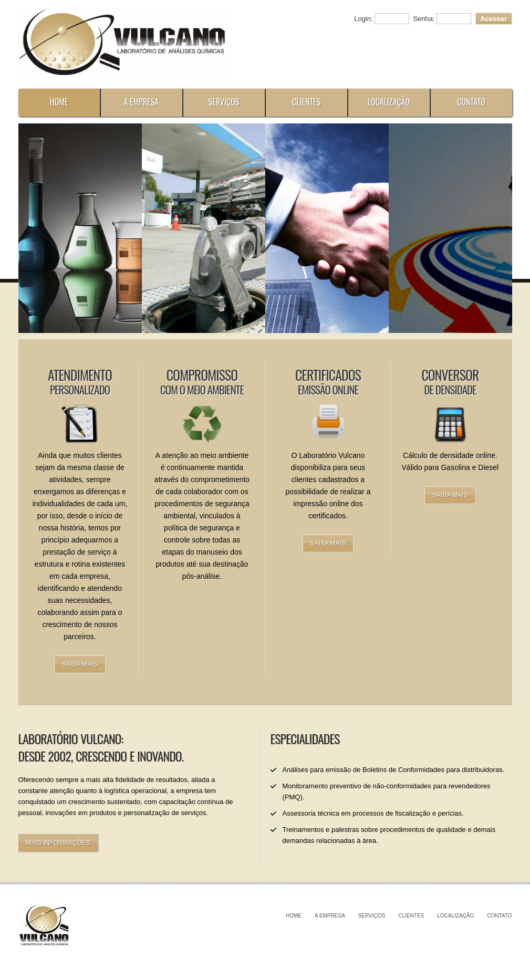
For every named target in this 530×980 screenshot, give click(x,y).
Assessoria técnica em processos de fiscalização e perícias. (373, 813)
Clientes (306, 102)
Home (59, 102)
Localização (389, 102)
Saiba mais (80, 664)
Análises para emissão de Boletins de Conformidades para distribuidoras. (394, 770)
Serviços (224, 102)
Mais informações (58, 843)
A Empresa (142, 102)
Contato (471, 102)
